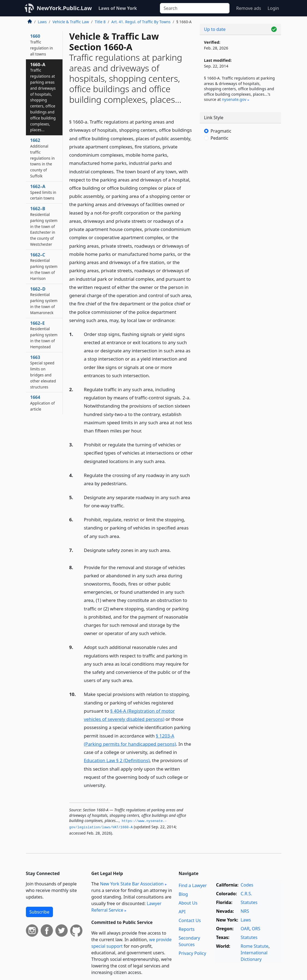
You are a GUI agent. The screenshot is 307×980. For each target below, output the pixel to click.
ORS (256, 929)
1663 (43, 372)
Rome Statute (255, 946)
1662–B (44, 226)
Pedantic (220, 138)
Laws (42, 22)
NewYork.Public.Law (64, 8)
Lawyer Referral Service (126, 907)
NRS (245, 911)
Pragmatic (221, 131)
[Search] (195, 8)
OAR (245, 929)
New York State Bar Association (132, 884)
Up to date (215, 29)
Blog (183, 894)
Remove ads (248, 8)
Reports (187, 929)
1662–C (44, 266)
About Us (188, 903)
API (182, 912)
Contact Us (190, 920)
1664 (43, 403)
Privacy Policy (192, 953)
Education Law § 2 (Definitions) (117, 760)
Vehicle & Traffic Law (71, 22)
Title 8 (100, 22)
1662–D (44, 301)
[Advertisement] (240, 188)
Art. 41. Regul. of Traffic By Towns (141, 22)
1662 (43, 158)
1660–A (43, 97)
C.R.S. (246, 894)
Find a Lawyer (193, 885)
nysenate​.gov (234, 99)
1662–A (43, 192)
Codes (247, 885)
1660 (42, 45)
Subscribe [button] (39, 912)
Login (273, 8)
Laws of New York (118, 8)
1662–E (44, 335)
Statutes (249, 902)
